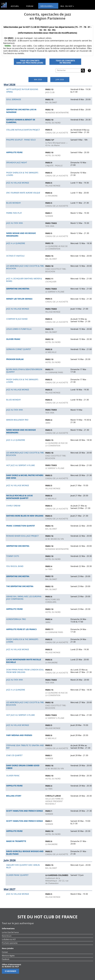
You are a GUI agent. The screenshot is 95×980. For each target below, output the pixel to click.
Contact (5, 952)
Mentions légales (8, 956)
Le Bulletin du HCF (9, 939)
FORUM (30, 6)
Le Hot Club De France (10, 932)
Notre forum (7, 936)
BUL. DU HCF (67, 6)
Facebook (6, 959)
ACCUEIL (15, 6)
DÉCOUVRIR (47, 6)
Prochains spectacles (10, 943)
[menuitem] (16, 6)
